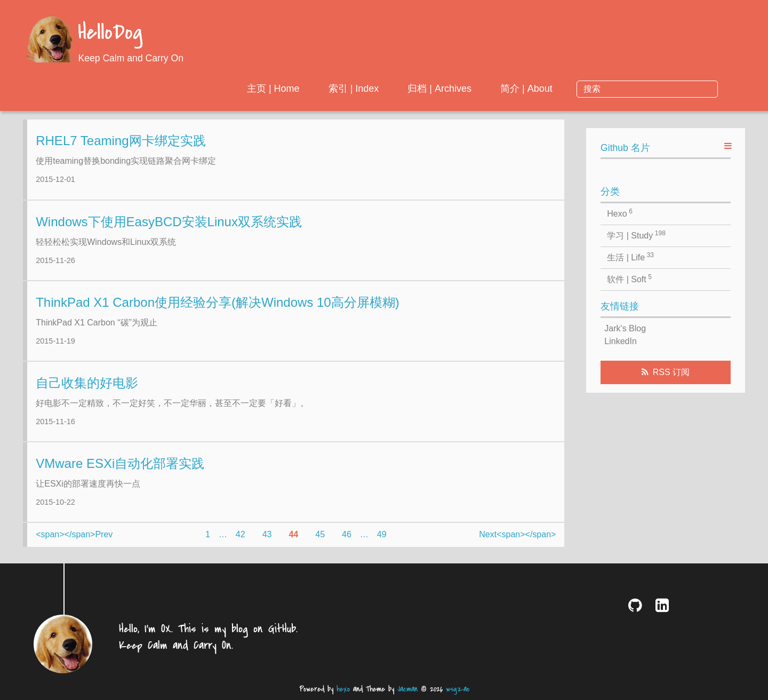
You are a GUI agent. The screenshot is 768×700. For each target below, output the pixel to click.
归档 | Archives (526, 89)
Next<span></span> (517, 542)
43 (267, 542)
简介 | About (613, 89)
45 (320, 542)
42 (241, 542)
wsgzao (458, 689)
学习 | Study (636, 235)
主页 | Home (360, 89)
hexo (343, 689)
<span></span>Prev (74, 542)
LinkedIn (621, 341)
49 (382, 542)
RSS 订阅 (671, 372)
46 (347, 542)
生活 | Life (630, 257)
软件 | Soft (629, 279)
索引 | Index (440, 89)
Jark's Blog (625, 328)
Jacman (407, 689)
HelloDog (110, 33)
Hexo (620, 213)
